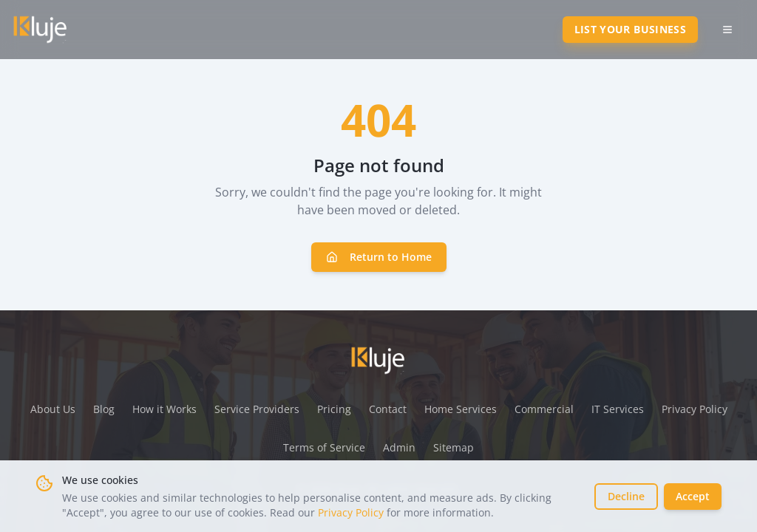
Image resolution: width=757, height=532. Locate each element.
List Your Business (630, 29)
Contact (388, 409)
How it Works (164, 409)
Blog (104, 409)
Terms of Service (324, 447)
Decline (626, 496)
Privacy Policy (351, 512)
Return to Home (379, 257)
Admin (399, 447)
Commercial (544, 409)
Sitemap (454, 447)
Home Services (461, 409)
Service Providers (257, 409)
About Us (53, 409)
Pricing (334, 409)
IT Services (618, 409)
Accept (693, 496)
